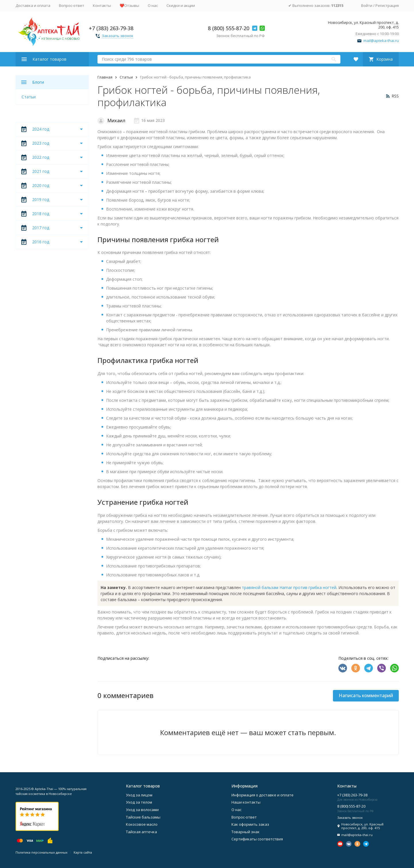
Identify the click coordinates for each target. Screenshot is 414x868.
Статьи (126, 77)
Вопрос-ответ (72, 5)
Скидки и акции (181, 5)
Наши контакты (246, 802)
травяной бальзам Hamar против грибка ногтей (289, 587)
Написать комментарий (366, 695)
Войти (367, 5)
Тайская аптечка (141, 832)
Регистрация (387, 5)
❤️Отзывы (129, 5)
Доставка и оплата (33, 5)
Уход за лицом (139, 795)
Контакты (102, 5)
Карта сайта (83, 852)
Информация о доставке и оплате (262, 795)
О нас (153, 5)
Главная (105, 77)
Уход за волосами (142, 810)
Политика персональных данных (42, 852)
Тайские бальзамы (143, 817)
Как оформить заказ (250, 824)
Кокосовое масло (142, 824)
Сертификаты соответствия (257, 839)
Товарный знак (246, 832)
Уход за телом (139, 802)
